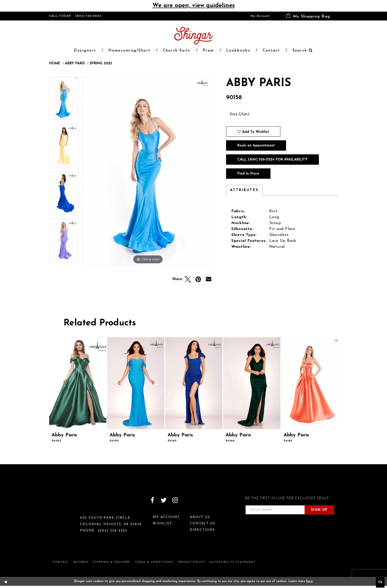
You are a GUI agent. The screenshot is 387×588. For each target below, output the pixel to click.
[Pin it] (198, 279)
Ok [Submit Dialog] (380, 583)
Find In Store (248, 174)
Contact (61, 562)
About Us (200, 517)
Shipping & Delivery (111, 562)
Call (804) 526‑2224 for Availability (272, 160)
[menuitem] (261, 16)
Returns (81, 562)
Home (55, 64)
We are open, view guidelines (194, 6)
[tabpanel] (64, 100)
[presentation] (78, 383)
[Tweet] (188, 279)
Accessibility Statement (233, 562)
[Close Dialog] (6, 583)
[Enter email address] (275, 510)
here (310, 581)
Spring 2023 (101, 64)
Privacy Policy (191, 562)
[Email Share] (209, 279)
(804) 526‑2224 (88, 16)
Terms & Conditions (154, 562)
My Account (261, 16)
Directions (202, 530)
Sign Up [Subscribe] (319, 510)
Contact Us (203, 524)
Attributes (244, 190)
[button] (308, 16)
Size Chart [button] (240, 114)
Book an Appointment (256, 146)
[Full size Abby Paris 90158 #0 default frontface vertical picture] (148, 171)
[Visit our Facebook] (152, 500)
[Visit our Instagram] (175, 500)
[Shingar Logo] (70, 503)
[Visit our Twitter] (164, 500)
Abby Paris (75, 64)
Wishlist (162, 524)
